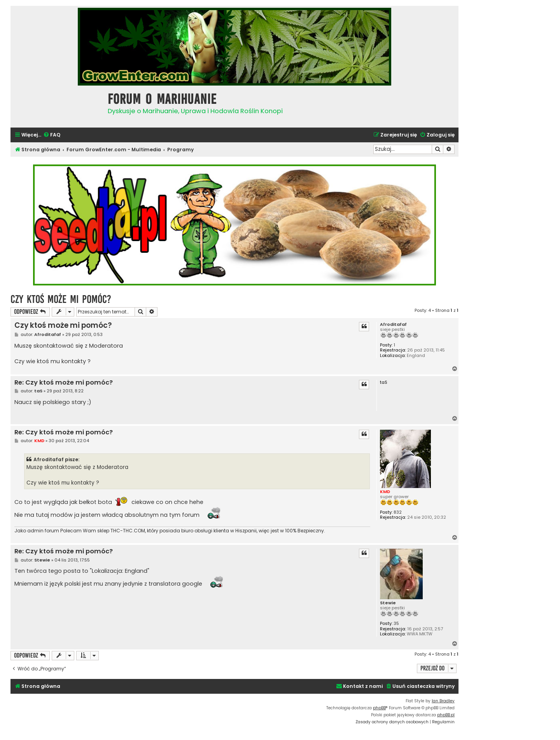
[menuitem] (52, 135)
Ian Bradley (443, 701)
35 (396, 624)
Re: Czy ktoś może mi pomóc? (64, 383)
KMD (385, 492)
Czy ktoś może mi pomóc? (61, 299)
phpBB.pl (446, 715)
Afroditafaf (393, 325)
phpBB (379, 708)
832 (398, 512)
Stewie (388, 603)
